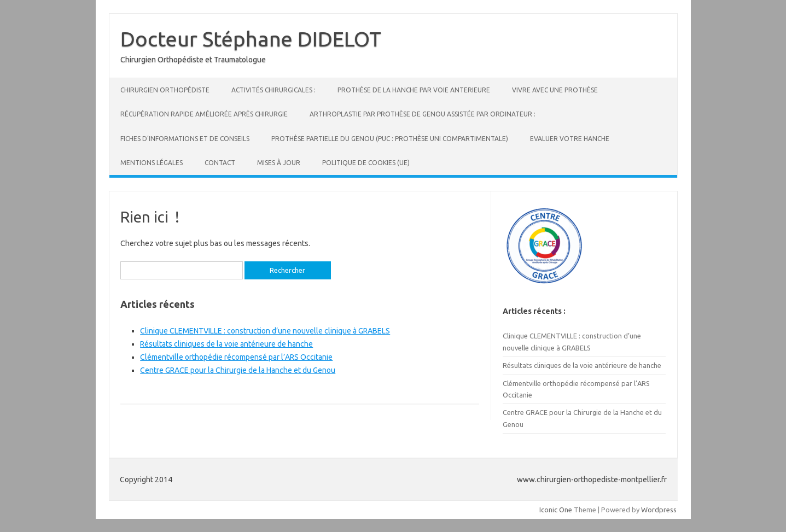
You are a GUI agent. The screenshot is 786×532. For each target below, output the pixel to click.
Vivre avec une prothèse (555, 90)
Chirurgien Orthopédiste (165, 90)
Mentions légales (152, 163)
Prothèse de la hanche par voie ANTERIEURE (414, 90)
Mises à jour (279, 163)
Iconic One (556, 510)
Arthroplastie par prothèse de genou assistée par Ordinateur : (423, 114)
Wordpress (659, 510)
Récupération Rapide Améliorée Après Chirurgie (204, 114)
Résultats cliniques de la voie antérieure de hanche (226, 344)
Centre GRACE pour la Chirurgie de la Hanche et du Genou (238, 370)
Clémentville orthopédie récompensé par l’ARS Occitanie (236, 357)
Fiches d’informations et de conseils (185, 139)
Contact (220, 163)
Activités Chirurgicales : (273, 90)
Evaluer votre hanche (570, 139)
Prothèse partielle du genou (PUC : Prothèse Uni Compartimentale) (390, 139)
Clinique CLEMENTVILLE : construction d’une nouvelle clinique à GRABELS (265, 331)
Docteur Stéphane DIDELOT (251, 39)
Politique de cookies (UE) (366, 163)
